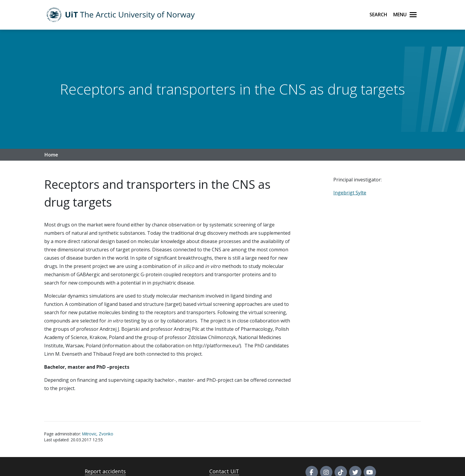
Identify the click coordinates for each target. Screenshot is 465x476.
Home (51, 155)
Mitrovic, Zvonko (98, 434)
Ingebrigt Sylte (350, 193)
